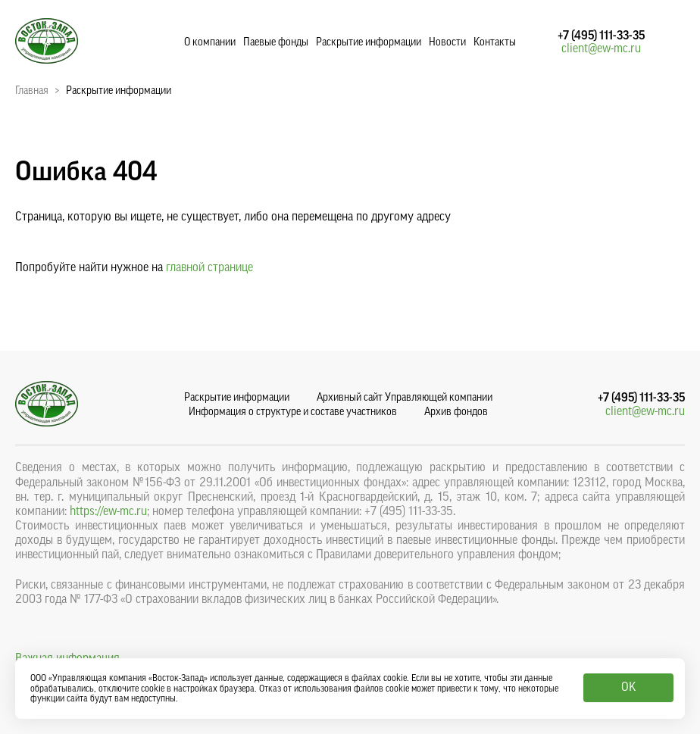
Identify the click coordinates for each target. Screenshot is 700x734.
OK (628, 687)
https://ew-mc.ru (108, 511)
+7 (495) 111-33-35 (601, 36)
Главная (32, 91)
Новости (447, 42)
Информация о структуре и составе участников (293, 412)
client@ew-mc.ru (601, 48)
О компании (210, 42)
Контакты (495, 42)
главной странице (209, 267)
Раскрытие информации (369, 42)
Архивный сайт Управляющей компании (405, 398)
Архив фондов (456, 412)
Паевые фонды (276, 42)
